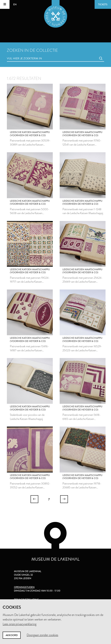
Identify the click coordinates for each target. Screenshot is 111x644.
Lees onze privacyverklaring (19, 624)
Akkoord (12, 635)
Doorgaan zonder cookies (42, 635)
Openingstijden (24, 587)
